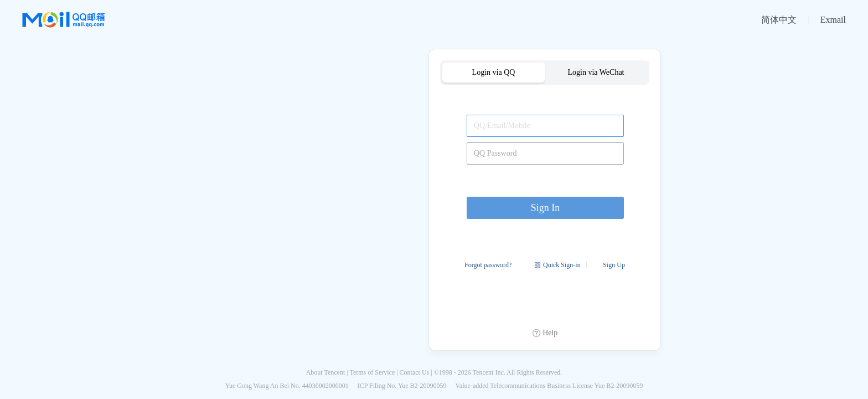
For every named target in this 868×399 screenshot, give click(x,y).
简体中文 (779, 20)
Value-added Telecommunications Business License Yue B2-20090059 (549, 386)
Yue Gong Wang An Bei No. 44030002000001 (287, 386)
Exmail (833, 20)
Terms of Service (372, 372)
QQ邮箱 (63, 20)
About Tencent (326, 372)
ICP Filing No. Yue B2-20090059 (402, 386)
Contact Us (415, 372)
